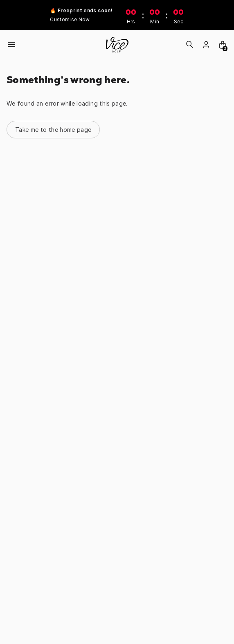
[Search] (190, 45)
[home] (117, 45)
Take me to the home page (53, 130)
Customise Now (70, 19)
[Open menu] (11, 45)
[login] (206, 45)
